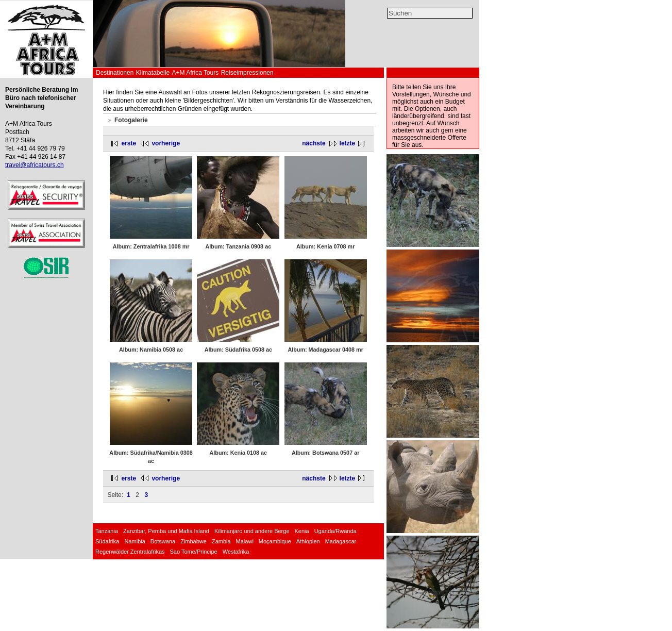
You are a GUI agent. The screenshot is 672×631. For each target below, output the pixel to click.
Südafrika (107, 541)
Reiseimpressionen (247, 73)
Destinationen (115, 73)
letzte (348, 143)
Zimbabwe (194, 541)
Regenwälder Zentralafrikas (130, 552)
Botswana (163, 541)
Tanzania (107, 531)
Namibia (135, 541)
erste (129, 143)
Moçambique (275, 541)
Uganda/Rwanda (335, 531)
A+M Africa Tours (195, 73)
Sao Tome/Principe (194, 552)
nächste (314, 143)
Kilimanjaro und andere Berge (252, 531)
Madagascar (341, 541)
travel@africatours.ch (35, 165)
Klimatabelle (153, 73)
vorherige (166, 143)
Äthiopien (308, 541)
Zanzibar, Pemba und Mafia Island (166, 531)
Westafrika (236, 552)
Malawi (245, 541)
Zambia (221, 541)
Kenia (302, 531)
